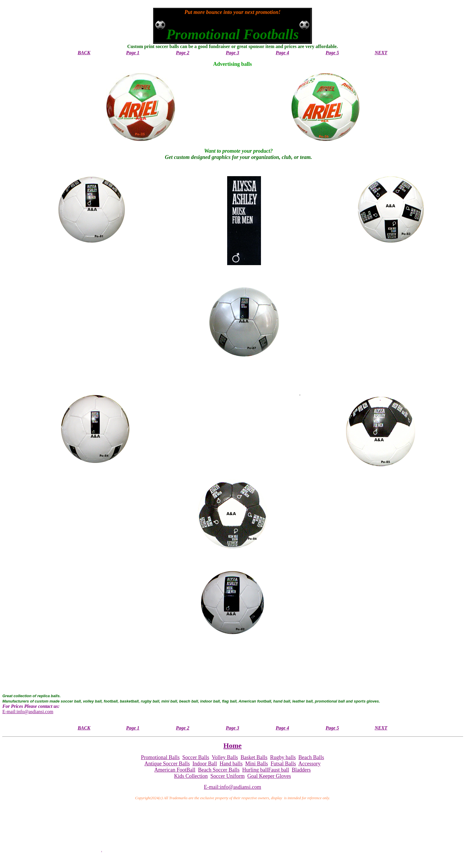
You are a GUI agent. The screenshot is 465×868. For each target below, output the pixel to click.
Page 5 (332, 53)
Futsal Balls (283, 764)
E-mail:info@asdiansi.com (28, 712)
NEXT (381, 53)
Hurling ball (255, 770)
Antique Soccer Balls (167, 764)
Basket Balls (254, 757)
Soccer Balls (196, 757)
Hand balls (231, 764)
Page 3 (233, 53)
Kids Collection (191, 776)
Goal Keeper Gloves (269, 776)
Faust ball (279, 770)
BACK (84, 53)
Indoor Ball (205, 764)
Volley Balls (225, 757)
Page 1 (133, 53)
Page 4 (282, 53)
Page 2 (183, 53)
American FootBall (175, 770)
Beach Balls (311, 757)
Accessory (309, 764)
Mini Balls (257, 764)
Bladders (301, 770)
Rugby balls (283, 757)
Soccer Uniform (228, 776)
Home (232, 746)
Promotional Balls (160, 757)
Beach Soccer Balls (219, 770)
